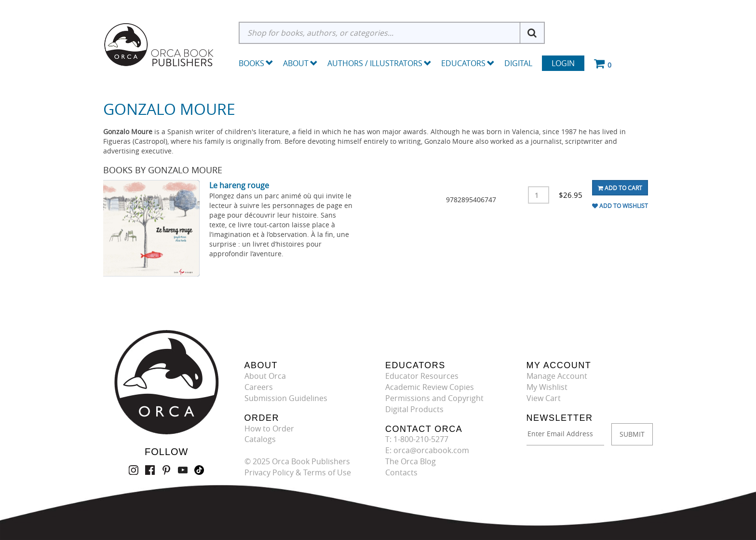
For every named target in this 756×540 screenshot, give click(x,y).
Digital (518, 63)
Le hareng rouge (239, 185)
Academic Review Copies (430, 387)
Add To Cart (620, 188)
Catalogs (260, 439)
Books (251, 63)
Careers (259, 387)
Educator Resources (422, 376)
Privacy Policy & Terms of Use (298, 472)
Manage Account (557, 376)
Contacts (401, 472)
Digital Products (414, 409)
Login (563, 63)
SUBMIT (632, 434)
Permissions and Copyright (434, 398)
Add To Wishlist (620, 206)
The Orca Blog (411, 461)
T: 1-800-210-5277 (417, 439)
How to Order (269, 429)
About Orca (265, 376)
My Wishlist (547, 387)
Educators (468, 63)
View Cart (544, 398)
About (300, 63)
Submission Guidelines (286, 398)
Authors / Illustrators (379, 63)
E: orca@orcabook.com (427, 450)
